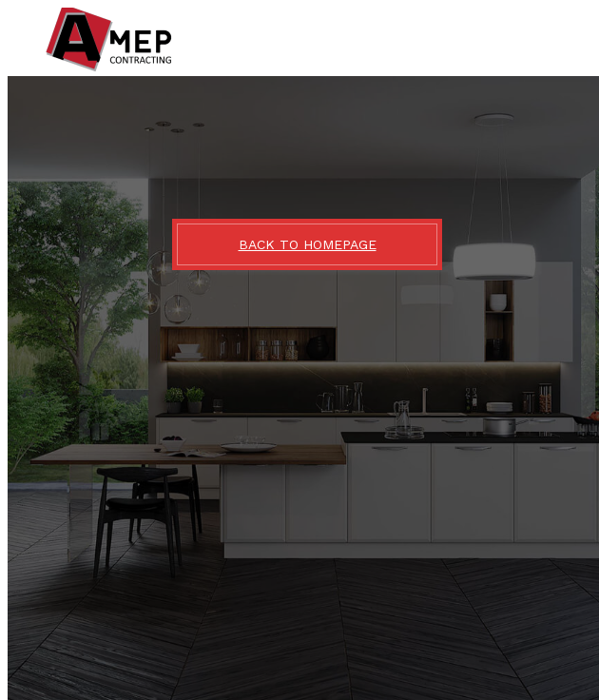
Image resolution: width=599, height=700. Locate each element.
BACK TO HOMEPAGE (308, 244)
